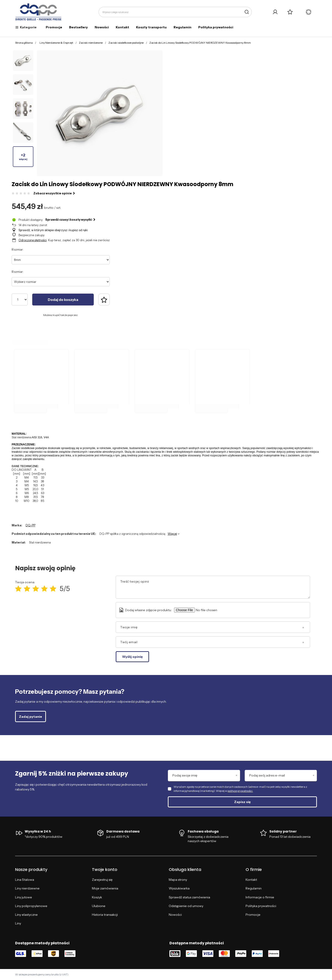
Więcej (172, 534)
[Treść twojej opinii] (213, 587)
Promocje (54, 27)
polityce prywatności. (240, 791)
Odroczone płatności (33, 240)
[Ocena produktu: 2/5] (27, 589)
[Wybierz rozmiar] (61, 282)
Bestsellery (78, 27)
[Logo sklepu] (39, 12)
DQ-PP (31, 525)
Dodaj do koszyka (63, 300)
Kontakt (122, 27)
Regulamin (182, 27)
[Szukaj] (247, 12)
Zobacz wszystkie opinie (54, 193)
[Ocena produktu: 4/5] (44, 589)
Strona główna (24, 43)
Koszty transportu (151, 27)
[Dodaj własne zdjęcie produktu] (213, 610)
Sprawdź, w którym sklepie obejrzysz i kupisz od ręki (53, 230)
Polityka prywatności (216, 27)
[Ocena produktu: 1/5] (18, 589)
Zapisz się (242, 802)
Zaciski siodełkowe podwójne (126, 43)
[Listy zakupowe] (290, 12)
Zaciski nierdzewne (91, 43)
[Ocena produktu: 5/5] (53, 589)
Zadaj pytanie (31, 717)
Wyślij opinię (132, 657)
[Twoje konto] (275, 12)
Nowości (102, 27)
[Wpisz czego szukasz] (175, 12)
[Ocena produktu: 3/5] (36, 589)
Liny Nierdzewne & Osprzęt (56, 43)
